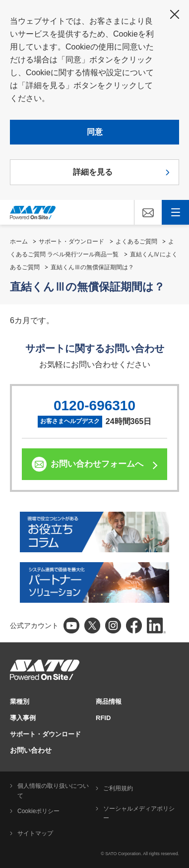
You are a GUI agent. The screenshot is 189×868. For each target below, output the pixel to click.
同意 (95, 132)
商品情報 (109, 701)
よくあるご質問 (136, 241)
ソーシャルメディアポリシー (139, 814)
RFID (103, 718)
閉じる (175, 14)
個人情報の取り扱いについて (53, 791)
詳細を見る (93, 172)
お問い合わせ (31, 750)
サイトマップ (35, 833)
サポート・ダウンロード (71, 241)
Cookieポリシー (38, 811)
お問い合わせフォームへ (97, 464)
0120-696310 (94, 406)
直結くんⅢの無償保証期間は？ (92, 267)
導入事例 (23, 718)
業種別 (20, 701)
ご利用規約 (118, 788)
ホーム (19, 241)
